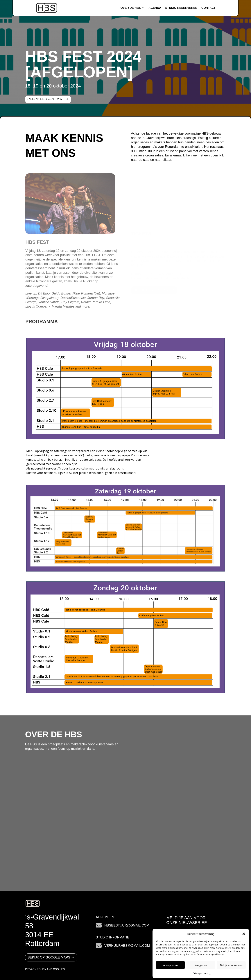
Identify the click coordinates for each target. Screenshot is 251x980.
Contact (208, 8)
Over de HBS (131, 8)
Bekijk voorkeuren (231, 965)
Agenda (155, 8)
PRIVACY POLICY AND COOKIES (45, 969)
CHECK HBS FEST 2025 (46, 99)
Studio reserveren (181, 8)
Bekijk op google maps (49, 957)
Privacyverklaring (202, 973)
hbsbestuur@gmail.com (127, 925)
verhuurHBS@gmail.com (127, 946)
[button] (244, 934)
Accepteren (170, 965)
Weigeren (201, 965)
